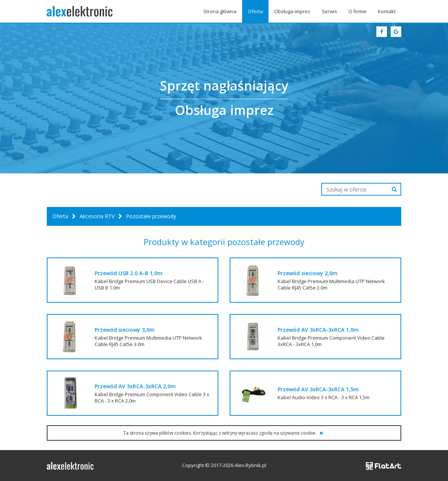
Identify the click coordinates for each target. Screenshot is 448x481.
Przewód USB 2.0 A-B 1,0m (129, 273)
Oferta (255, 11)
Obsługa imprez (292, 11)
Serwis (329, 11)
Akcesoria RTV (97, 216)
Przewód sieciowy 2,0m (308, 273)
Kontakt (387, 11)
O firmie (357, 11)
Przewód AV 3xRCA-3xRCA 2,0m (135, 386)
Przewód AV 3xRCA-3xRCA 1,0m (318, 330)
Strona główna (220, 11)
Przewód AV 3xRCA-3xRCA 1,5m (318, 389)
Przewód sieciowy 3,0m (125, 330)
